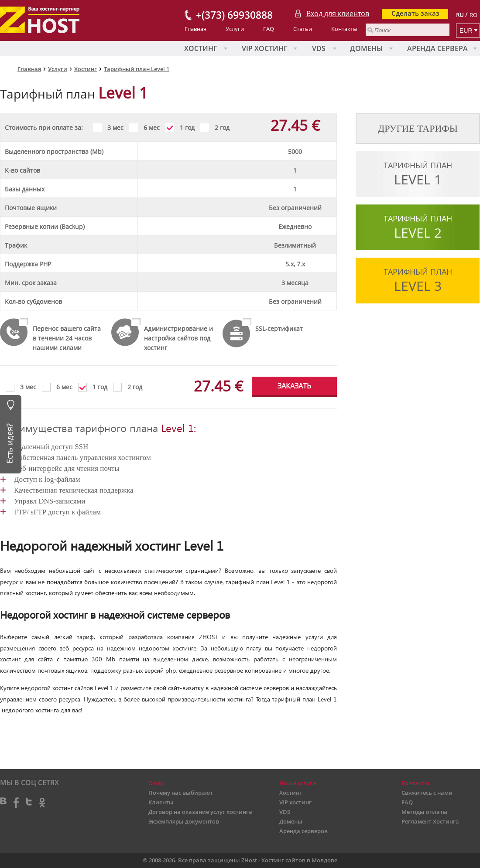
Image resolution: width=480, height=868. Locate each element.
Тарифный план (418, 174)
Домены (366, 48)
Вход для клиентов (338, 14)
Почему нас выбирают (181, 793)
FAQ (269, 29)
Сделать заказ (415, 13)
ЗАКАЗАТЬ (294, 386)
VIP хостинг (265, 48)
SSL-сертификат (279, 328)
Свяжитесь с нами (427, 793)
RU (460, 15)
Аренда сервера (437, 48)
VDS (319, 48)
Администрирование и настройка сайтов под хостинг (178, 338)
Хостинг (201, 48)
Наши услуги (298, 783)
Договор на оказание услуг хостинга (200, 812)
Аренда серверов (303, 831)
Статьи (303, 29)
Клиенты (161, 802)
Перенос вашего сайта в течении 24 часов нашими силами (67, 338)
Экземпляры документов (184, 821)
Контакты (344, 29)
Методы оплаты (425, 812)
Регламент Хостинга (430, 821)
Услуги (235, 29)
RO (473, 15)
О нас (156, 783)
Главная (195, 29)
